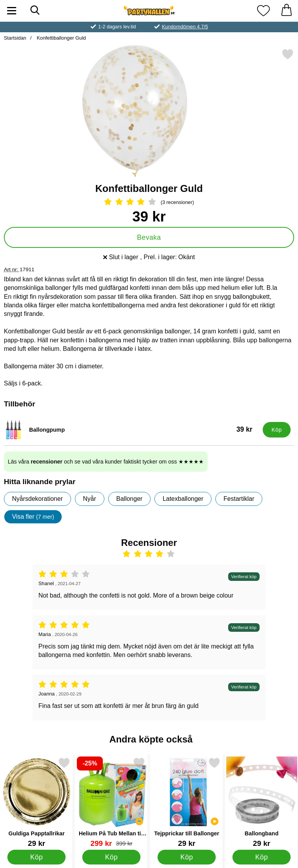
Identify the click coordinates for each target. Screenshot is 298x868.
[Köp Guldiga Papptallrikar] (37, 857)
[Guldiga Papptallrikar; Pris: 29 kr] (36, 802)
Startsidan (15, 38)
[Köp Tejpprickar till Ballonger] (186, 857)
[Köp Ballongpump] (277, 430)
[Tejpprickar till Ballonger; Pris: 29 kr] (187, 802)
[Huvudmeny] (12, 11)
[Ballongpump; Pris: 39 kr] (132, 430)
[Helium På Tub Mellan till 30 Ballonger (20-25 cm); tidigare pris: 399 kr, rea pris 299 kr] (111, 802)
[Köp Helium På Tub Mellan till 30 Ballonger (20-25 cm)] (112, 857)
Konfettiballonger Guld (61, 38)
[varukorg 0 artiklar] (286, 11)
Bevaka (149, 237)
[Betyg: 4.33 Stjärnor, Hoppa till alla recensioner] (149, 202)
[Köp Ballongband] (262, 857)
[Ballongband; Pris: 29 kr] (262, 802)
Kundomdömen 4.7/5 (185, 27)
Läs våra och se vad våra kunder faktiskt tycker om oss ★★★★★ (106, 462)
